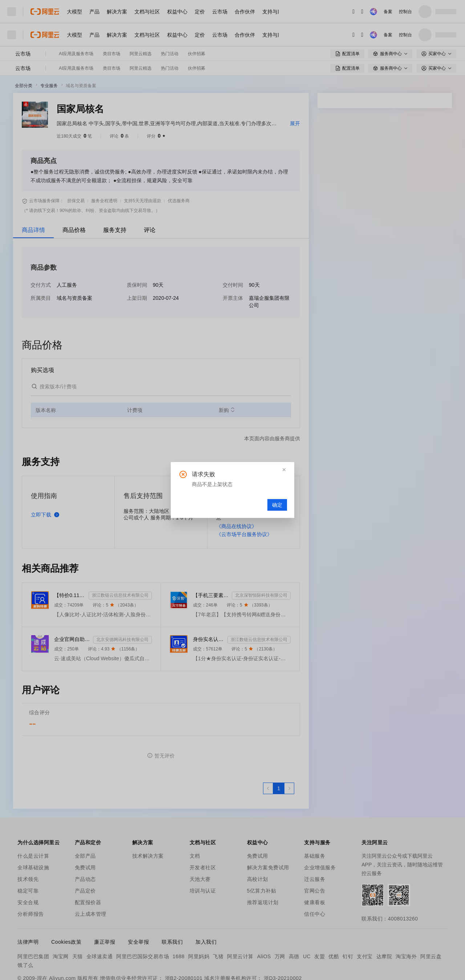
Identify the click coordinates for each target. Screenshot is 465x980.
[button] (284, 470)
